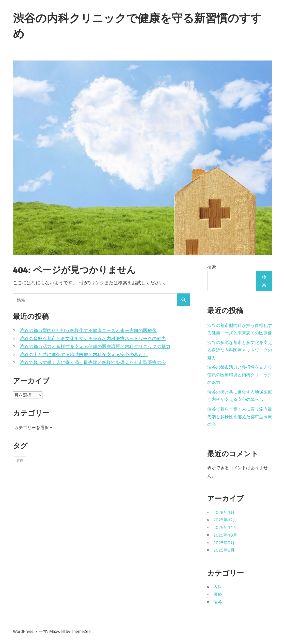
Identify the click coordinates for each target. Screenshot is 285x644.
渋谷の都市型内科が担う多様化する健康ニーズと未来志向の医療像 (88, 330)
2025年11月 (225, 527)
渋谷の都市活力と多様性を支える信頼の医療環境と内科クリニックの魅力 (95, 346)
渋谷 (218, 602)
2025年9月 (224, 543)
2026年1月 (224, 512)
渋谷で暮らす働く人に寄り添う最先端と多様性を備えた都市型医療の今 (93, 362)
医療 (218, 594)
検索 (212, 267)
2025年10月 (225, 535)
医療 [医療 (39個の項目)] (20, 461)
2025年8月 (224, 550)
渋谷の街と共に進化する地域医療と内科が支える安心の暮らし (84, 355)
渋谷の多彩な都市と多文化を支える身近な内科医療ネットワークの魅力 (93, 339)
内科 (218, 587)
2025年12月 (225, 520)
